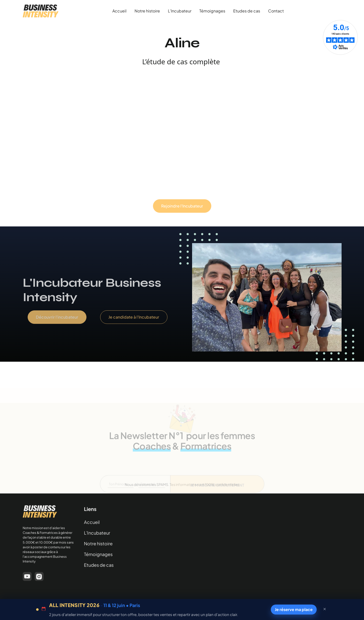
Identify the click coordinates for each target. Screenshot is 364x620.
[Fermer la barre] (325, 610)
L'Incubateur (180, 11)
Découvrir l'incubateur (57, 322)
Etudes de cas (247, 11)
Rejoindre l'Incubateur (182, 206)
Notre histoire (147, 11)
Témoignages (212, 11)
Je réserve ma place (293, 609)
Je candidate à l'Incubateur (134, 322)
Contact (276, 11)
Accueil (119, 11)
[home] (41, 11)
